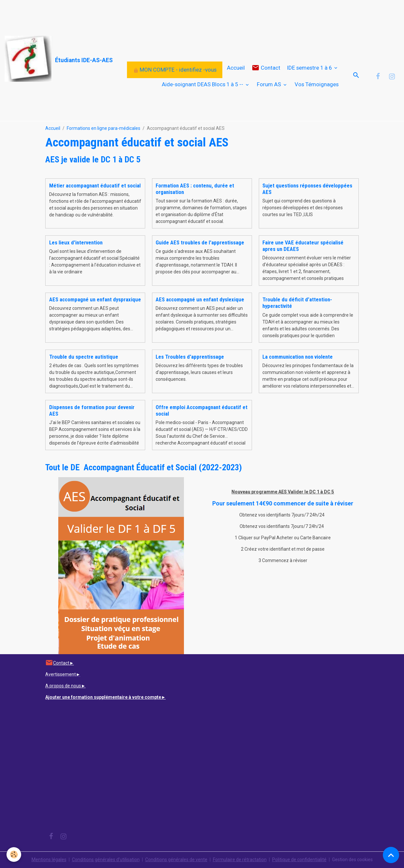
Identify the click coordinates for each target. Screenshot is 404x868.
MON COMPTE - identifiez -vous (175, 70)
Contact (266, 68)
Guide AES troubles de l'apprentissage (200, 242)
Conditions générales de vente (176, 860)
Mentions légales (49, 860)
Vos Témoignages (317, 84)
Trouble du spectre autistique (84, 357)
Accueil (236, 68)
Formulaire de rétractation (240, 860)
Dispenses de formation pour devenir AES (92, 410)
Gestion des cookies (352, 860)
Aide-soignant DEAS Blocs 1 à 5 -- (203, 84)
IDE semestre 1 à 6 (310, 68)
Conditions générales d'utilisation (106, 860)
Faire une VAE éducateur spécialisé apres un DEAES (303, 246)
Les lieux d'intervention (76, 242)
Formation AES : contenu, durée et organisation (195, 189)
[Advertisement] (118, 15)
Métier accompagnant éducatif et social (95, 186)
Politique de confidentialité (299, 860)
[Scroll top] (391, 855)
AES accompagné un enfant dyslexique (200, 299)
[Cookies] (14, 854)
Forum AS (270, 84)
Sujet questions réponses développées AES (307, 189)
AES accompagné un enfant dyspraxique (95, 299)
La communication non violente (298, 357)
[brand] (42, 59)
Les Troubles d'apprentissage (190, 357)
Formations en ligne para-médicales (104, 128)
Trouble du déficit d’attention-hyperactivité (297, 303)
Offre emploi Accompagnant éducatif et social (202, 410)
